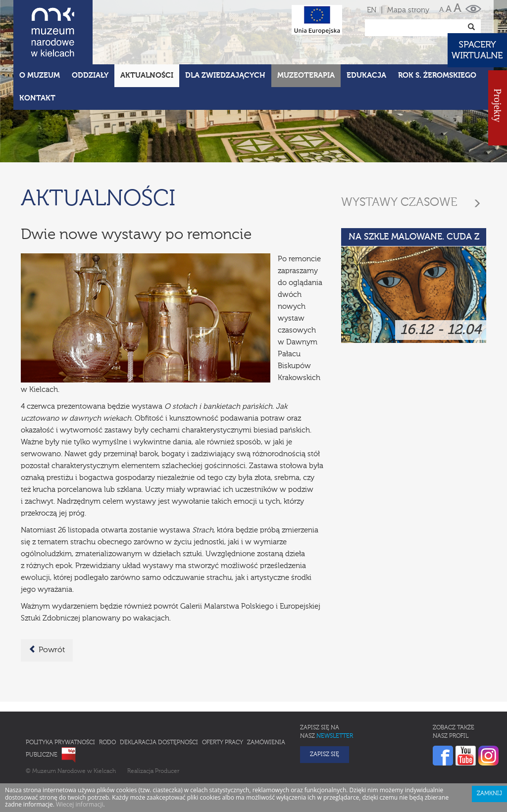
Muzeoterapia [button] (306, 75)
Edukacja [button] (366, 75)
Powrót (47, 650)
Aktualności (147, 75)
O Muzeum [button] (40, 75)
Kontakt (37, 98)
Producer (167, 771)
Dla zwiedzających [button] (225, 75)
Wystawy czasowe (399, 202)
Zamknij (489, 794)
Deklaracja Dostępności (159, 743)
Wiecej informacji (80, 804)
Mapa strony (408, 10)
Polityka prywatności (60, 743)
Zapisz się (325, 755)
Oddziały (90, 75)
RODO (107, 743)
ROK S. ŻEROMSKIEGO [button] (437, 75)
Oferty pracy (223, 743)
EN (372, 10)
